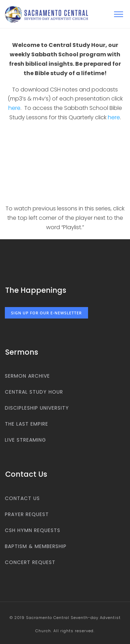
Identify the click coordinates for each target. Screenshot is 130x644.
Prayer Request (27, 514)
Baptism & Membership (36, 546)
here (14, 108)
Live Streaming (25, 440)
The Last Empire (27, 424)
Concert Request (30, 562)
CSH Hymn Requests (33, 530)
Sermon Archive (27, 376)
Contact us (22, 498)
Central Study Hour (34, 392)
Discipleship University (37, 408)
